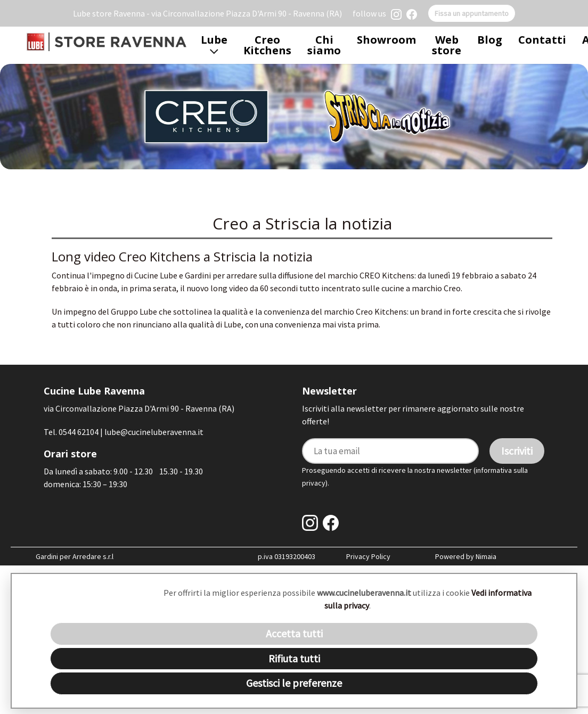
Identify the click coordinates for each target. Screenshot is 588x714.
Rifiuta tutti (294, 658)
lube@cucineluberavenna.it (154, 432)
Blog (490, 40)
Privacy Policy (368, 556)
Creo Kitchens (267, 45)
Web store (447, 45)
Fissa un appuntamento (472, 13)
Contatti (542, 40)
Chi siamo (324, 45)
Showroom (386, 40)
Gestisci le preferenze (294, 683)
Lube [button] (214, 45)
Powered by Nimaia (466, 556)
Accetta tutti (294, 633)
